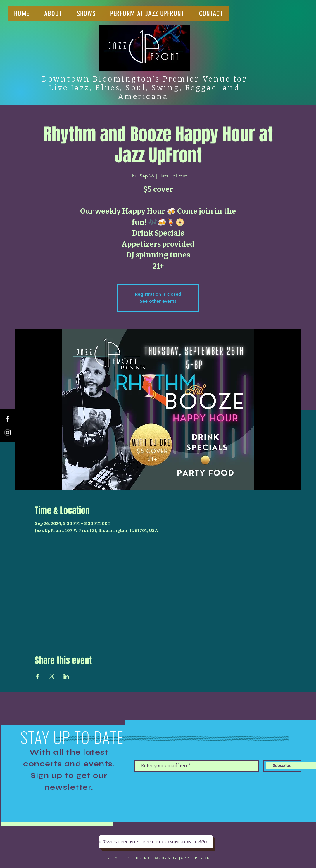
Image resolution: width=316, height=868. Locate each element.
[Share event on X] (52, 676)
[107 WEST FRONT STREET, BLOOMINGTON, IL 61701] (156, 842)
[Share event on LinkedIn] (66, 676)
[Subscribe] (282, 766)
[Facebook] (8, 419)
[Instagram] (8, 433)
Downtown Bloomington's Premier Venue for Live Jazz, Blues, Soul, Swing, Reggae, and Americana (144, 88)
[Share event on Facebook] (38, 676)
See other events (158, 301)
